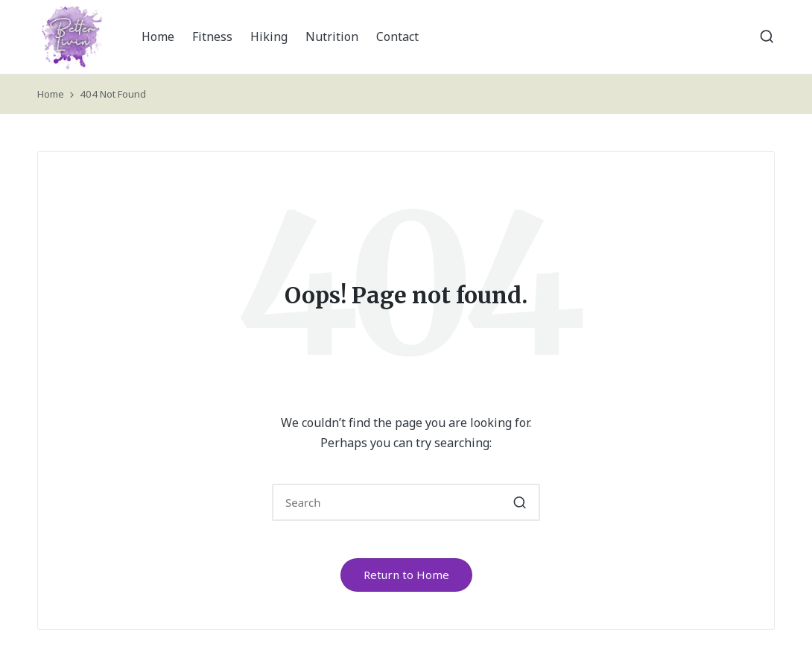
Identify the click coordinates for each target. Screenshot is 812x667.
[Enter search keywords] (406, 502)
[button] (520, 502)
